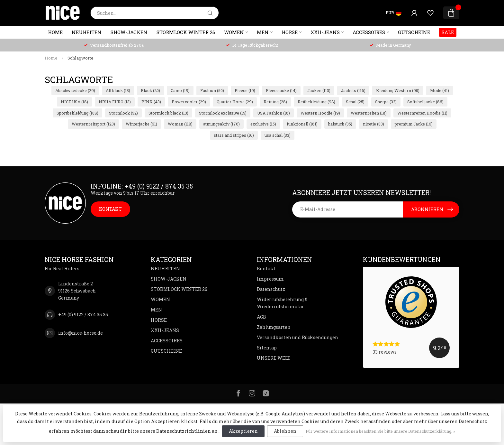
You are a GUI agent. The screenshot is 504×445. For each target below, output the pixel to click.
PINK (151, 102)
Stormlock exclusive (223, 113)
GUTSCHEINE (414, 32)
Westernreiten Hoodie (422, 113)
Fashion (212, 90)
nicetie (373, 124)
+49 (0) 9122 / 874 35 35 (83, 315)
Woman (180, 124)
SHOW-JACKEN (129, 32)
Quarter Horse (235, 102)
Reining (275, 102)
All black (118, 90)
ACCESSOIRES (369, 32)
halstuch (340, 124)
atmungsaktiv (221, 124)
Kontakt (266, 269)
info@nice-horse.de (81, 333)
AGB (261, 317)
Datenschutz (271, 289)
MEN (263, 32)
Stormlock (123, 113)
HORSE (290, 32)
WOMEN (234, 32)
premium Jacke (414, 124)
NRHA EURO (115, 102)
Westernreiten (369, 113)
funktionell (302, 124)
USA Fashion (274, 113)
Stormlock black (168, 113)
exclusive (263, 124)
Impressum (270, 279)
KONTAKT (110, 209)
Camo (180, 90)
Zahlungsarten (274, 327)
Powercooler (189, 102)
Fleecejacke (281, 90)
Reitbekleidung (316, 102)
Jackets (353, 90)
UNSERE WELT (274, 358)
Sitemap (267, 348)
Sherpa (386, 102)
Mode (440, 90)
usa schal (278, 135)
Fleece (245, 90)
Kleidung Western (398, 90)
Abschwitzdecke (75, 90)
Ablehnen (285, 431)
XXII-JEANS (325, 32)
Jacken (319, 90)
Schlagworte (81, 58)
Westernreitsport (93, 124)
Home (55, 32)
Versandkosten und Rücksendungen (297, 337)
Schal (355, 102)
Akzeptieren (243, 431)
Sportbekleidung (77, 113)
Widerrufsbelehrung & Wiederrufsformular (282, 303)
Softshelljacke (425, 102)
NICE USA (74, 102)
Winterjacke (141, 124)
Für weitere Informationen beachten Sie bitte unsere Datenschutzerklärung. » (380, 431)
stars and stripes (234, 135)
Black (150, 90)
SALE (448, 32)
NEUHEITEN (87, 32)
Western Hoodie (320, 113)
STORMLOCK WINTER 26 (186, 32)
